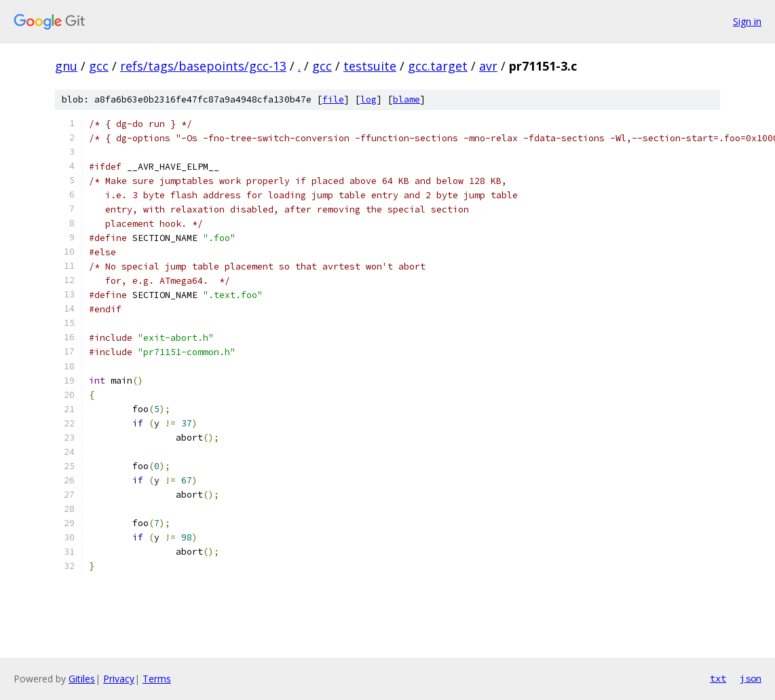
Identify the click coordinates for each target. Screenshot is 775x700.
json (751, 678)
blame (407, 99)
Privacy (119, 679)
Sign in (747, 21)
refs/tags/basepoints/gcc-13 (203, 66)
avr (488, 66)
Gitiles (82, 679)
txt (718, 678)
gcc (99, 66)
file (333, 99)
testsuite (370, 66)
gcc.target (438, 66)
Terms (157, 679)
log (368, 99)
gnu (66, 66)
